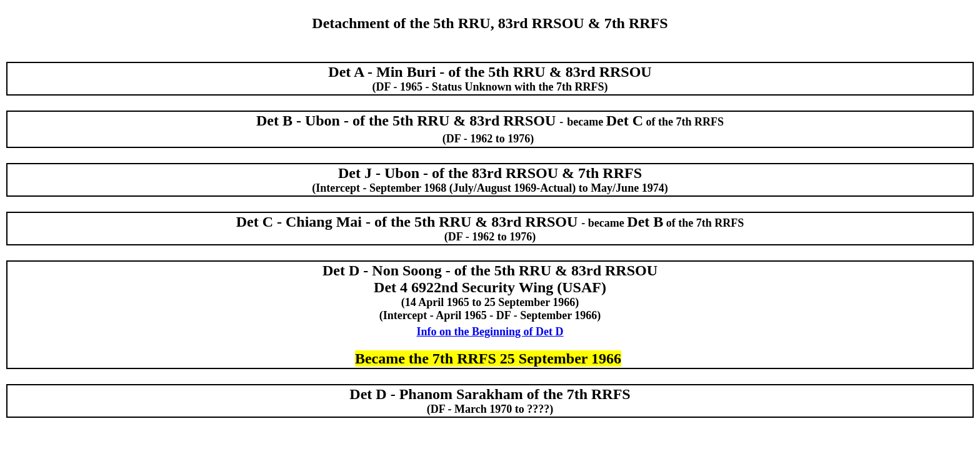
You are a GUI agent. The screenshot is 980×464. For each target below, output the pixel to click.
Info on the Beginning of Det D (490, 332)
